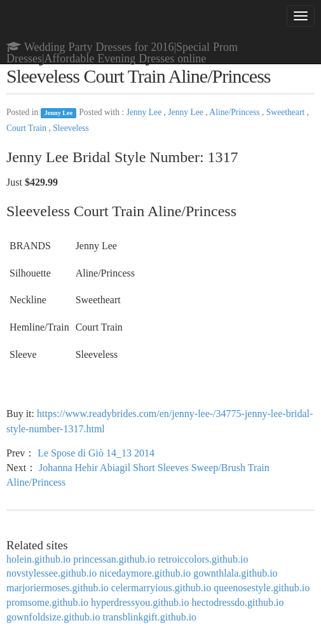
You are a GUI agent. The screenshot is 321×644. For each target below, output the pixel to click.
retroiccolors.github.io (203, 559)
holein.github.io (38, 559)
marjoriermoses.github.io (58, 588)
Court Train (27, 128)
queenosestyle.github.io (262, 588)
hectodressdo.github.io (238, 602)
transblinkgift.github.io (150, 617)
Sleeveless (71, 128)
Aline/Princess (236, 112)
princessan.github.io (114, 559)
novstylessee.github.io (51, 573)
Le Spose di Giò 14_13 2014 (96, 453)
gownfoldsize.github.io (53, 617)
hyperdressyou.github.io (140, 602)
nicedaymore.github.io (145, 573)
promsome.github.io (47, 602)
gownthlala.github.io (235, 573)
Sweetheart (287, 112)
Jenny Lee (58, 113)
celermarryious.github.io (161, 588)
